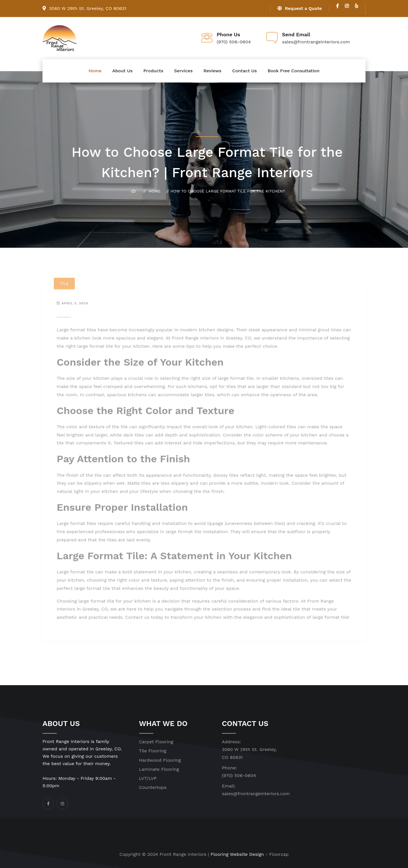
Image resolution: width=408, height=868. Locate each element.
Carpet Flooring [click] (156, 742)
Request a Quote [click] (300, 8)
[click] (337, 6)
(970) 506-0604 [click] (239, 775)
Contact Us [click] (244, 71)
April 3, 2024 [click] (75, 305)
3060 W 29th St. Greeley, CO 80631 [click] (84, 8)
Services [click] (183, 71)
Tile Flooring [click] (153, 751)
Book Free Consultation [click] (293, 71)
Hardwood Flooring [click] (160, 760)
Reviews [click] (212, 71)
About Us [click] (122, 71)
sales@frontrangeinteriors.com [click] (256, 794)
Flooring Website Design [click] (237, 854)
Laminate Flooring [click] (159, 769)
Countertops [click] (153, 787)
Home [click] (95, 71)
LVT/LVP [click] (148, 778)
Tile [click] (64, 286)
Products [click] (153, 71)
